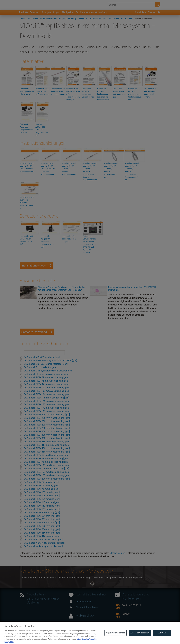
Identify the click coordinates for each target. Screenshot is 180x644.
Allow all (162, 638)
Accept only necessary (140, 638)
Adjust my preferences (115, 638)
